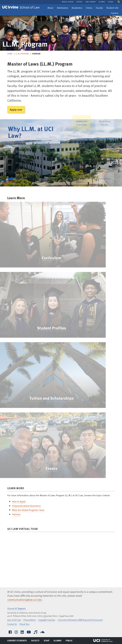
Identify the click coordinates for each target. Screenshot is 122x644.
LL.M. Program (22, 54)
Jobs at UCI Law (14, 620)
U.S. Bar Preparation (82, 182)
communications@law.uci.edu (25, 600)
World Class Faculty (105, 120)
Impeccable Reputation (82, 120)
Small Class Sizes (105, 182)
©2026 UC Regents (17, 608)
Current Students (17, 641)
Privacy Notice (30, 620)
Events (48, 468)
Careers (115, 13)
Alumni (57, 641)
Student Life (112, 8)
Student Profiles (48, 328)
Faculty (100, 8)
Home (10, 54)
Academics (77, 8)
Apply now (16, 109)
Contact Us (12, 624)
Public (69, 641)
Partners (16, 514)
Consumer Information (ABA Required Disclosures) (80, 620)
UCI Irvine (103, 641)
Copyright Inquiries (47, 620)
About (51, 8)
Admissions (62, 8)
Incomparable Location (69, 151)
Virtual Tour (24, 624)
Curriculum (48, 258)
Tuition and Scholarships (48, 398)
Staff (47, 641)
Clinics (90, 8)
